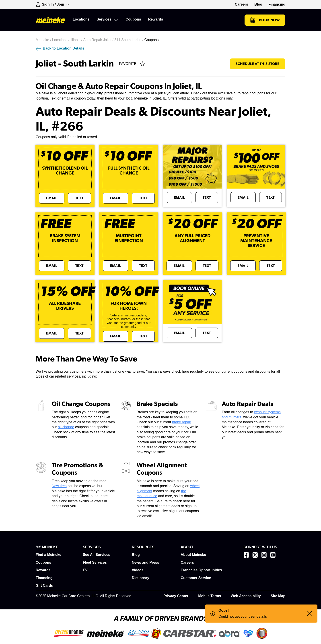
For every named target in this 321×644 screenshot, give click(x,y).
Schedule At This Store (258, 64)
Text (79, 198)
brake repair (182, 422)
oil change (66, 427)
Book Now (265, 20)
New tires (59, 486)
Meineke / (44, 40)
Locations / (61, 40)
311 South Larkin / (129, 40)
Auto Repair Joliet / (99, 40)
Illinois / (77, 40)
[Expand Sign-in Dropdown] (53, 4)
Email (52, 198)
